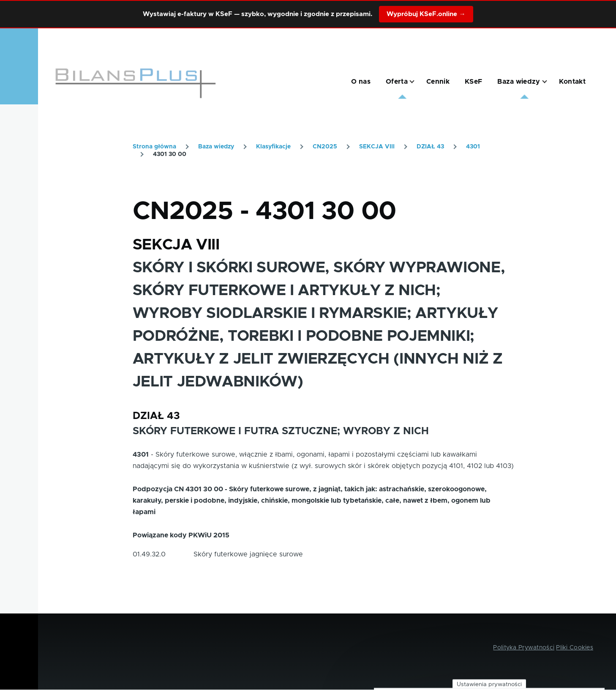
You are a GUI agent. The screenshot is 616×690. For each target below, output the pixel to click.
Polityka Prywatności (524, 648)
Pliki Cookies (575, 648)
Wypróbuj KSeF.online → (426, 14)
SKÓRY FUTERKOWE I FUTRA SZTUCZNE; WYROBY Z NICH (281, 431)
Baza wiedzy (216, 147)
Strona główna (154, 147)
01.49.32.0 (149, 554)
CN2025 (325, 147)
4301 (473, 147)
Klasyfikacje (273, 147)
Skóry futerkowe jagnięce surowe (248, 554)
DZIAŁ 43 (430, 147)
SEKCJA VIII (377, 147)
